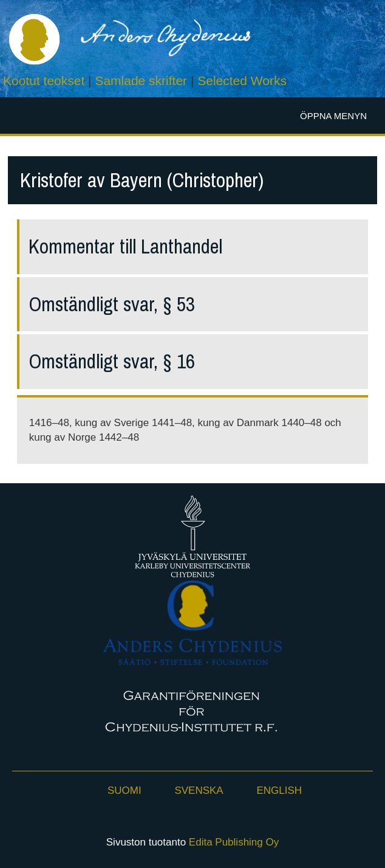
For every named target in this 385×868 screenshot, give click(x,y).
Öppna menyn (333, 116)
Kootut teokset (44, 81)
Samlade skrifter (141, 81)
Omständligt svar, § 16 (112, 361)
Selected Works (242, 81)
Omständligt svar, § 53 (112, 304)
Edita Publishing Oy (234, 842)
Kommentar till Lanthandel (125, 246)
